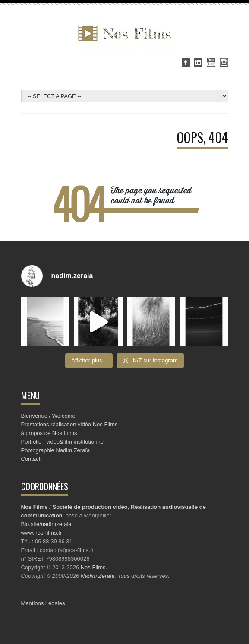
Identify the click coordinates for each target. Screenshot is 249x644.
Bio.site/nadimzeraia (46, 524)
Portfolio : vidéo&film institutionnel (63, 442)
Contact (31, 459)
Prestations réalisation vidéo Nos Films (69, 424)
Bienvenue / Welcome (48, 416)
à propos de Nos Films (49, 433)
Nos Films (93, 567)
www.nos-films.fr (42, 533)
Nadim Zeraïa (98, 576)
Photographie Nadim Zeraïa (56, 450)
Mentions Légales (43, 603)
